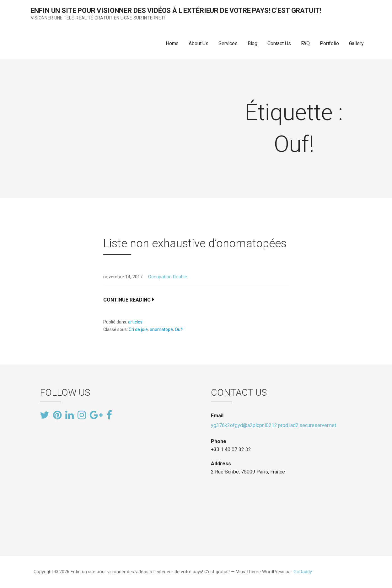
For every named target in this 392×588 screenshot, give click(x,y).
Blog (252, 43)
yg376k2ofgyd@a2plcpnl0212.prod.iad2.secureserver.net (274, 425)
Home (172, 43)
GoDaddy (303, 572)
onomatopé (161, 329)
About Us (199, 43)
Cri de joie (138, 329)
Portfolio (329, 43)
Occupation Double (168, 277)
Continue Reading (127, 300)
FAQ (306, 43)
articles (135, 322)
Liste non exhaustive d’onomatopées (195, 243)
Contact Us (279, 43)
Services (228, 43)
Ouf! (179, 329)
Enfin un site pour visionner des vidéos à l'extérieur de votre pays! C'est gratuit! (176, 11)
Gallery (356, 43)
